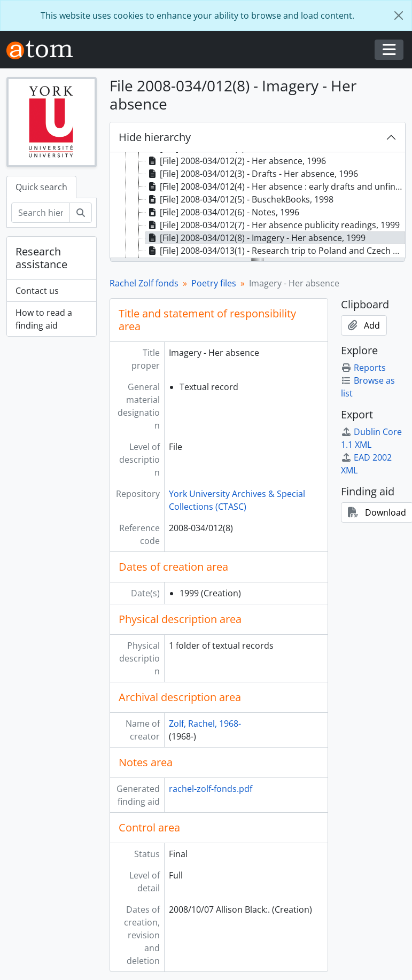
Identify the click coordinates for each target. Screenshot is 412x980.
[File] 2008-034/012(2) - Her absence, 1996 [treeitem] (236, 161)
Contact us (37, 291)
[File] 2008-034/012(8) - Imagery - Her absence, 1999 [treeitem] (256, 238)
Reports (363, 368)
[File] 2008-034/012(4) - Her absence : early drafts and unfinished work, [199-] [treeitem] (276, 186)
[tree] (258, 206)
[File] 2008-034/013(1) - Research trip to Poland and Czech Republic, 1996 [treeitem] (276, 251)
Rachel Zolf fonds (144, 283)
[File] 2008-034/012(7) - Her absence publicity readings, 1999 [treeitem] (273, 225)
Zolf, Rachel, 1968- (205, 724)
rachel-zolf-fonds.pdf (211, 789)
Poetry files (214, 283)
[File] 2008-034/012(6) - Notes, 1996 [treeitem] (223, 212)
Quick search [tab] (41, 187)
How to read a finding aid (44, 319)
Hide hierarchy (155, 137)
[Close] (399, 15)
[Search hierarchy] (41, 213)
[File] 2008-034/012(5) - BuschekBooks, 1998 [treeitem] (240, 199)
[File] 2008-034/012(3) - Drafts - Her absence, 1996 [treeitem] (252, 174)
